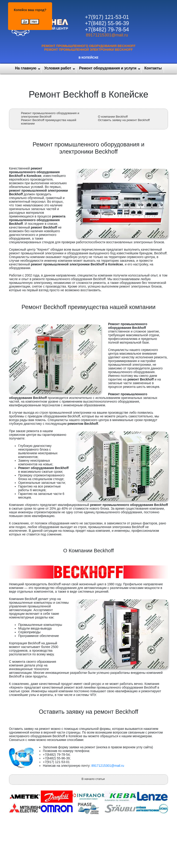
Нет (34, 22)
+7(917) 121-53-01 (107, 17)
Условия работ (58, 68)
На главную (26, 68)
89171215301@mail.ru (107, 35)
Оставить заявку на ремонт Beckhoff (124, 120)
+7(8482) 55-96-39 (107, 23)
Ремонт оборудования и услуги (108, 68)
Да (25, 22)
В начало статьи (93, 779)
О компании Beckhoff (113, 117)
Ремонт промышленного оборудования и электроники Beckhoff (50, 115)
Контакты (153, 68)
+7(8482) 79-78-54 (107, 30)
